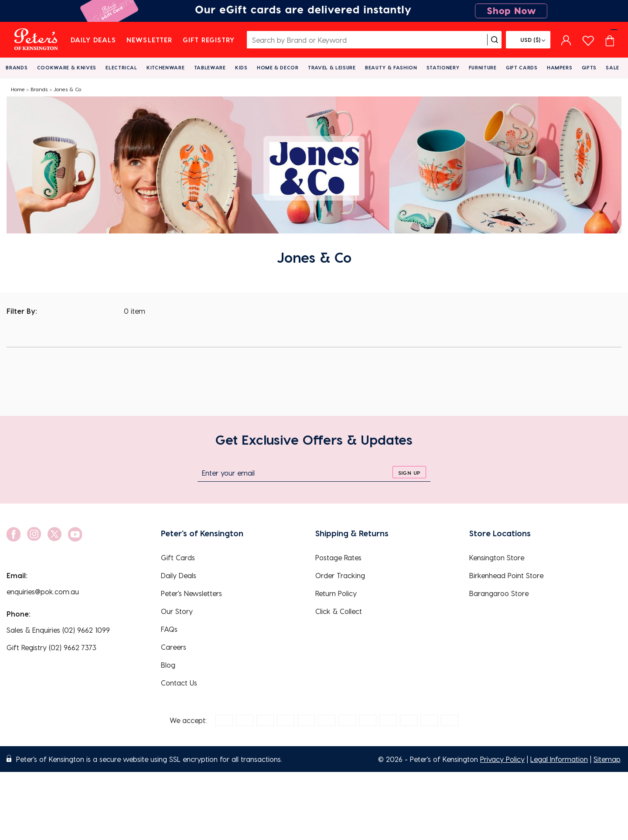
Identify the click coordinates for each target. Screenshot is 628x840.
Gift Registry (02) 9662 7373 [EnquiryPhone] (51, 647)
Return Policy (336, 593)
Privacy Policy (502, 759)
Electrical (121, 67)
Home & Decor (278, 67)
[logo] (36, 40)
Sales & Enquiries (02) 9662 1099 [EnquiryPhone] (58, 630)
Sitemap (607, 759)
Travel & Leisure (332, 67)
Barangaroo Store (499, 593)
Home (18, 89)
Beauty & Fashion (391, 67)
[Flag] (528, 40)
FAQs (169, 629)
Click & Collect (339, 611)
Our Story (177, 611)
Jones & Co (67, 89)
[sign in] (566, 40)
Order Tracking (340, 575)
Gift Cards (522, 67)
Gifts (589, 67)
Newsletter (149, 40)
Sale (613, 67)
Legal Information (559, 759)
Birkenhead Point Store (506, 575)
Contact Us (179, 683)
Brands (17, 67)
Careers (174, 647)
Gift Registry (209, 40)
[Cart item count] (610, 40)
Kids (241, 67)
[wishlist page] (588, 39)
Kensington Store (497, 557)
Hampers (560, 67)
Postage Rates (338, 557)
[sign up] (409, 472)
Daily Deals (94, 40)
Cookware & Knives (67, 67)
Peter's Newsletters (191, 593)
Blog (168, 665)
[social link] (14, 534)
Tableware (210, 67)
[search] (495, 40)
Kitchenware (166, 67)
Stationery (443, 67)
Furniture (483, 67)
